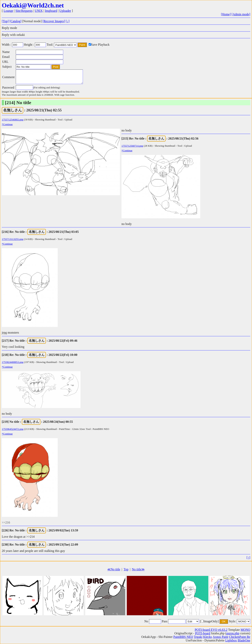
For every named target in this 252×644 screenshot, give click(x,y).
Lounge (8, 11)
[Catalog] (15, 21)
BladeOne (244, 640)
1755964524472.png (13, 429)
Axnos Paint (220, 637)
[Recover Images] (54, 21)
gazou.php (233, 633)
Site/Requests (24, 11)
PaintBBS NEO (183, 637)
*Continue (7, 124)
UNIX (39, 11)
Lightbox (231, 640)
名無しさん (13, 110)
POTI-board (203, 633)
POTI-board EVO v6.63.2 (211, 630)
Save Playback (99, 45)
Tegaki (198, 637)
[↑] (248, 557)
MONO (245, 630)
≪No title (114, 569)
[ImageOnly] (209, 621)
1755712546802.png (13, 120)
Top (126, 569)
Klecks (208, 637)
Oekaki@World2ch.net (33, 5)
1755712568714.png (132, 146)
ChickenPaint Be (240, 637)
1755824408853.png (13, 362)
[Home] (226, 14)
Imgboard (51, 11)
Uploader (65, 11)
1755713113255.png (13, 239)
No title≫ (138, 569)
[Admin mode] (241, 14)
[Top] (5, 21)
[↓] (68, 21)
